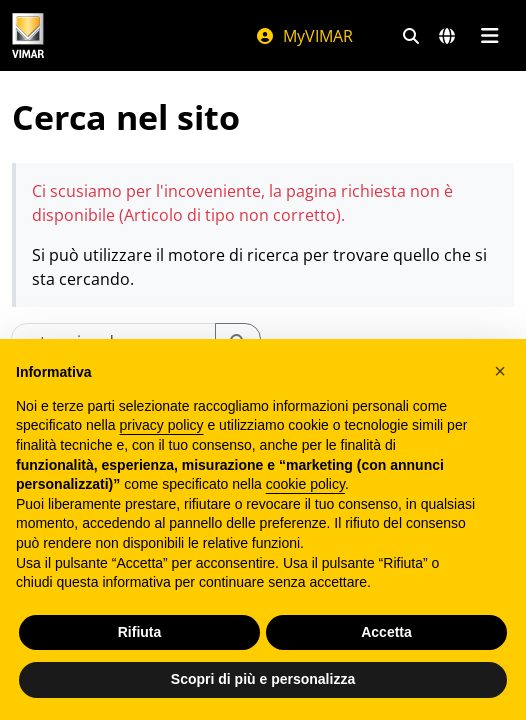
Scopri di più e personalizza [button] (263, 679)
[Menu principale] (489, 36)
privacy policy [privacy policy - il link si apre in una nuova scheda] (162, 425)
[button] (500, 371)
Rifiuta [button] (140, 632)
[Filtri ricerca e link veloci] (411, 36)
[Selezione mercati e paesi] (447, 36)
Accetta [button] (386, 632)
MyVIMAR (304, 36)
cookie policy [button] (305, 484)
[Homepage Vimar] (28, 35)
